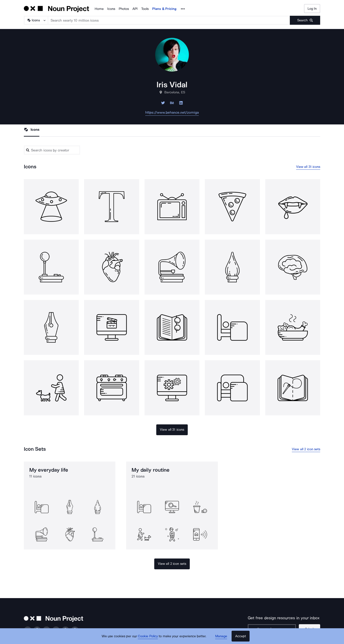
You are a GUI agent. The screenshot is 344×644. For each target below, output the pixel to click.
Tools (145, 9)
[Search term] (169, 20)
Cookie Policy (148, 636)
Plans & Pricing (164, 9)
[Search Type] (36, 20)
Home (99, 9)
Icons (111, 9)
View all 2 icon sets (306, 449)
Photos (124, 9)
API (135, 9)
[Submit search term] (305, 20)
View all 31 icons (308, 167)
